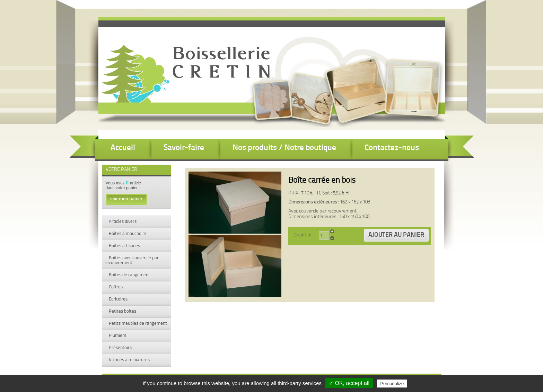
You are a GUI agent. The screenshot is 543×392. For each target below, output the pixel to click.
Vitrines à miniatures (129, 360)
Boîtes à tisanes (124, 246)
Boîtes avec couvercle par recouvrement (132, 260)
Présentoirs (120, 348)
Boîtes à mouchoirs (127, 234)
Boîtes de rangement (129, 275)
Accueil (123, 148)
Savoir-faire (184, 148)
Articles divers (122, 222)
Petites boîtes (122, 311)
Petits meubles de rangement (137, 324)
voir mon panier (126, 199)
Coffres (115, 287)
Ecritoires (118, 299)
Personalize (392, 384)
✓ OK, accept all (349, 383)
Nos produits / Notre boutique (284, 148)
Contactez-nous (392, 148)
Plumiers (117, 336)
